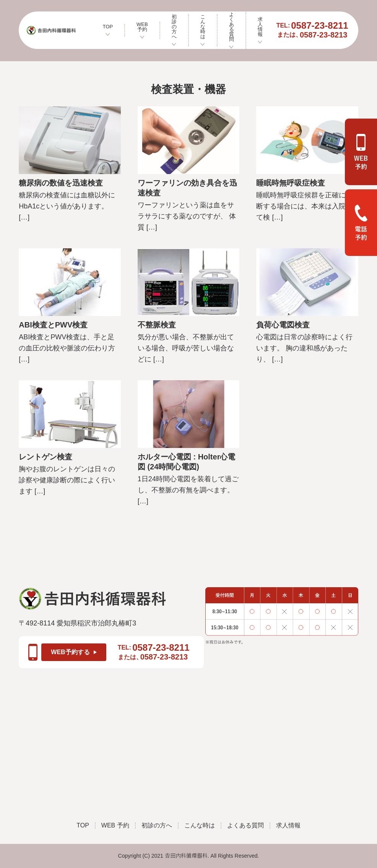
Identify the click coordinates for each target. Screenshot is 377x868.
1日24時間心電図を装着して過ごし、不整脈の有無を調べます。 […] (188, 490)
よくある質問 (232, 30)
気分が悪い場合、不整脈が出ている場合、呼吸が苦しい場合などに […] (186, 348)
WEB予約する (74, 652)
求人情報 (260, 30)
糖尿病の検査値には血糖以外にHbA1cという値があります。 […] (67, 206)
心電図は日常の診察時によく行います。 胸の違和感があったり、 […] (304, 348)
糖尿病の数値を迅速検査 (61, 183)
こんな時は (203, 30)
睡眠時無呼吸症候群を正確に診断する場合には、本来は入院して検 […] (304, 206)
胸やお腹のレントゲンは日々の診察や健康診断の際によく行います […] (67, 480)
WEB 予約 (142, 30)
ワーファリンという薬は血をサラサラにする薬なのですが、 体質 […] (187, 216)
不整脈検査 (157, 325)
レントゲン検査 (45, 457)
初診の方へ (174, 30)
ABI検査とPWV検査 (53, 325)
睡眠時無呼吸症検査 (291, 183)
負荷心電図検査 (283, 325)
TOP (108, 30)
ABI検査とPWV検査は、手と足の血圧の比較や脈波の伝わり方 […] (67, 348)
